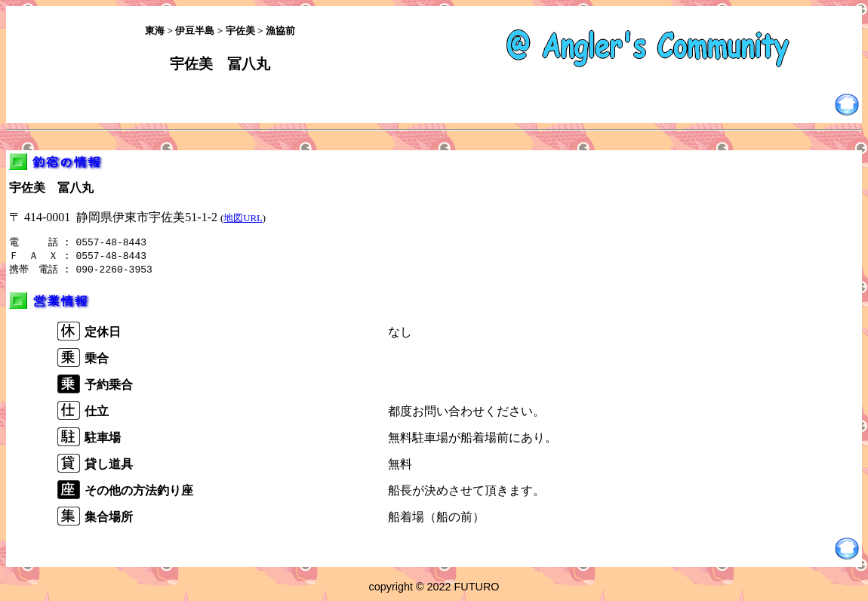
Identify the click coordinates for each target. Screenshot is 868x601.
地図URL (243, 218)
